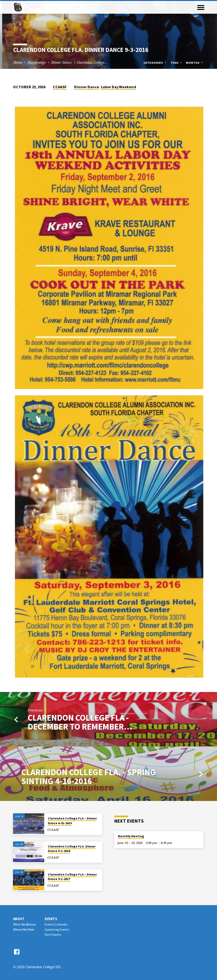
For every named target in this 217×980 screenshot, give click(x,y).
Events (51, 919)
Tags (176, 63)
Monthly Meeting (131, 836)
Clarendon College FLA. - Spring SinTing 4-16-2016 (89, 777)
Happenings (37, 62)
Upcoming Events (57, 930)
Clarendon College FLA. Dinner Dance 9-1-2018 (72, 849)
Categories (155, 63)
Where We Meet (24, 930)
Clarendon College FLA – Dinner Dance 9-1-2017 (72, 877)
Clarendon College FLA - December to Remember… (80, 722)
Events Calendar (56, 924)
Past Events (53, 935)
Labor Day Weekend (119, 87)
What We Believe (24, 924)
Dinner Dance (61, 62)
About (19, 919)
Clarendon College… (92, 62)
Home (18, 62)
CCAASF (60, 87)
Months (195, 63)
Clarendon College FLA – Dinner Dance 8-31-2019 (72, 821)
